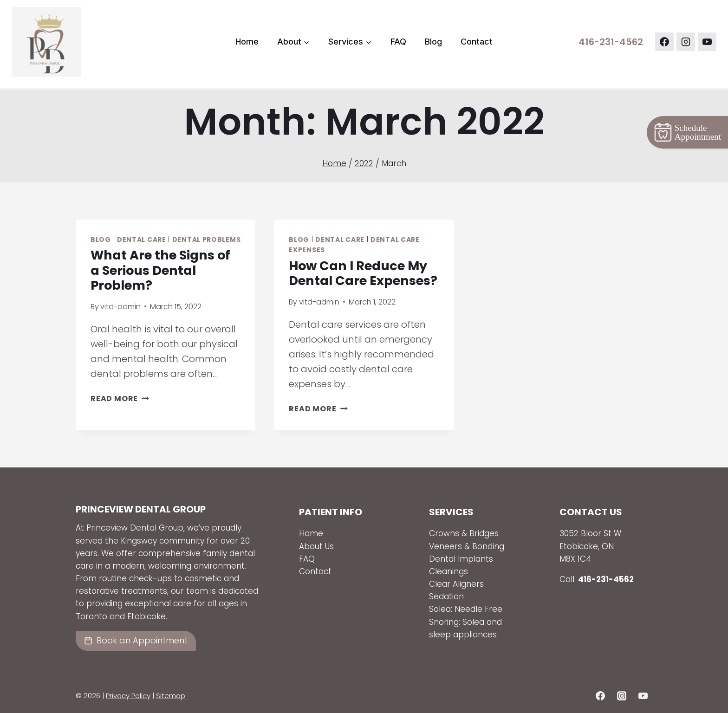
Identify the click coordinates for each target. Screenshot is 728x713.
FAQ (398, 42)
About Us (316, 546)
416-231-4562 (611, 42)
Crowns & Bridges (464, 533)
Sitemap (171, 696)
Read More (120, 399)
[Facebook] (664, 42)
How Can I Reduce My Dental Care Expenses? (363, 273)
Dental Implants (462, 559)
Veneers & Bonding (467, 546)
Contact (477, 42)
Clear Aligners (456, 584)
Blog (433, 42)
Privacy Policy (128, 696)
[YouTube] (707, 42)
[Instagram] (686, 42)
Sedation (446, 596)
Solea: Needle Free (466, 609)
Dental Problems (207, 240)
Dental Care (142, 240)
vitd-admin (120, 307)
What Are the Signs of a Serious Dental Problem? (160, 270)
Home (247, 42)
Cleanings (448, 571)
